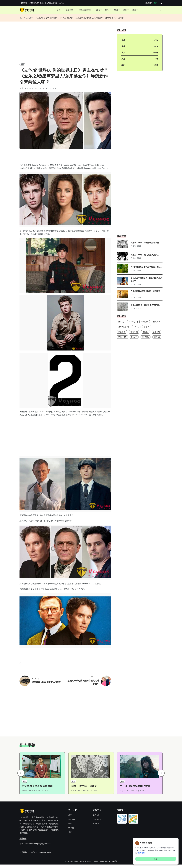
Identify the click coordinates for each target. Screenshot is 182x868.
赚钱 (117, 10)
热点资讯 (72, 823)
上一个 (36, 682)
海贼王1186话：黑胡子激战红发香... (145, 244)
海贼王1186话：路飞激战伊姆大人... (145, 256)
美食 (70, 827)
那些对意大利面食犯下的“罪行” (46, 685)
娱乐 (107, 10)
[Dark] (161, 3)
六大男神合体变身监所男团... (38, 790)
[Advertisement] (65, 46)
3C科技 (71, 831)
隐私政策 (96, 827)
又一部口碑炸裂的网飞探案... (136, 790)
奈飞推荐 (35, 856)
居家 (70, 836)
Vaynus (90, 865)
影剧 (22, 66)
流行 (126, 10)
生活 (98, 10)
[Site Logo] (27, 11)
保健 (123, 48)
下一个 (95, 680)
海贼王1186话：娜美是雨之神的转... (145, 307)
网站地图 (96, 819)
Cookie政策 (97, 823)
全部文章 (68, 10)
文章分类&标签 (84, 10)
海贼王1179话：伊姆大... (85, 790)
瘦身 (123, 60)
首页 (57, 10)
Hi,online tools (45, 856)
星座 (70, 819)
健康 (136, 10)
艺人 (123, 54)
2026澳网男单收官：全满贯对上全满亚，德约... (47, 3)
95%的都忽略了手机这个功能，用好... (146, 269)
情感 (123, 42)
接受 (156, 859)
